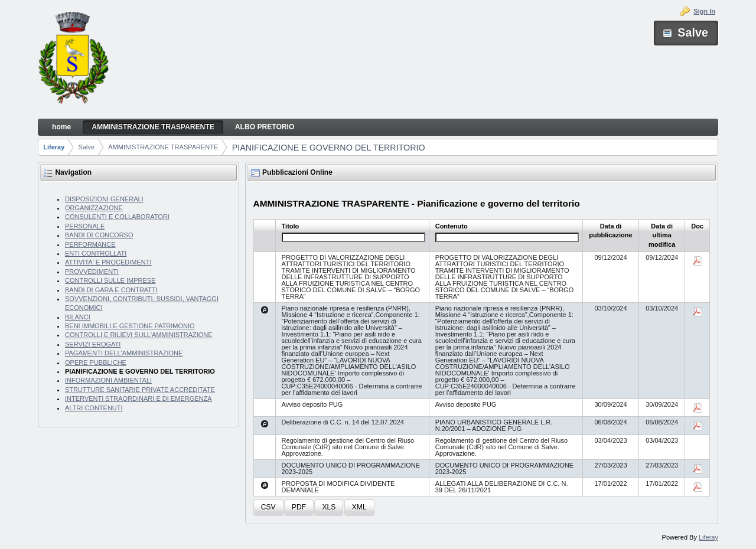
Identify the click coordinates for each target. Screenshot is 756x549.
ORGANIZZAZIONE (94, 208)
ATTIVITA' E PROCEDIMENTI (108, 262)
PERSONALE (85, 226)
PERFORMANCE (90, 244)
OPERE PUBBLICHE (96, 362)
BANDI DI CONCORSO (99, 235)
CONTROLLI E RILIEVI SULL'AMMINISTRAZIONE (139, 335)
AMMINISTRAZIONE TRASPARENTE (163, 147)
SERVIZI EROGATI (93, 344)
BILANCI (78, 317)
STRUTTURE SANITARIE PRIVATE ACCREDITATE (140, 390)
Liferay (54, 147)
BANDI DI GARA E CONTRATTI (111, 290)
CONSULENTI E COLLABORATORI (117, 217)
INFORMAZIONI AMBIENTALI (108, 380)
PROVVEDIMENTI (92, 272)
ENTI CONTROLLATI (96, 253)
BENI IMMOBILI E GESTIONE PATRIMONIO (130, 326)
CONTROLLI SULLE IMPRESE (110, 280)
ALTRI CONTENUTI (94, 408)
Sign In (704, 11)
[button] (268, 508)
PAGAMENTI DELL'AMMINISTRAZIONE (124, 353)
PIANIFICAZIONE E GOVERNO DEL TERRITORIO (329, 148)
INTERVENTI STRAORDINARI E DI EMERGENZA (139, 398)
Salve (87, 147)
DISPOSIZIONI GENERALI (104, 199)
